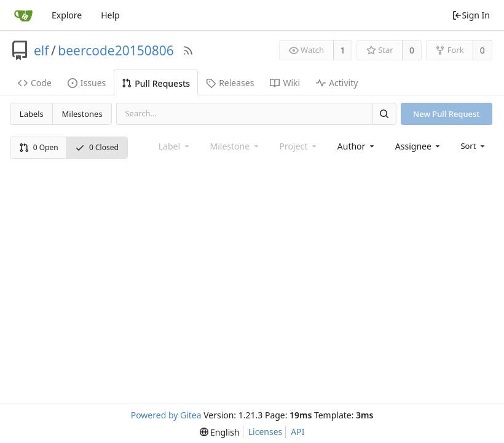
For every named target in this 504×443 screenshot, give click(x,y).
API (297, 432)
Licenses (266, 432)
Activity (337, 83)
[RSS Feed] (188, 50)
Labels (32, 114)
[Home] (23, 15)
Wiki (285, 83)
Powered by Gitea (166, 415)
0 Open (39, 147)
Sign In (471, 15)
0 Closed (97, 147)
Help (110, 15)
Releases (230, 83)
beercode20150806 (116, 50)
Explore (67, 15)
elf (41, 50)
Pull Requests (156, 83)
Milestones (82, 114)
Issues (87, 83)
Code (35, 83)
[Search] (384, 114)
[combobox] (357, 146)
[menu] (474, 146)
